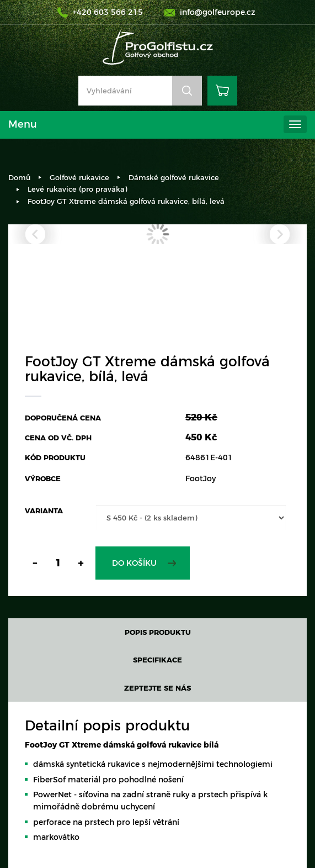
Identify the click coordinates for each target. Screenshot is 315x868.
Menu (23, 124)
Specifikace (157, 660)
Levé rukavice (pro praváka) (77, 189)
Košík (222, 91)
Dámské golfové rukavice (174, 177)
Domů (19, 177)
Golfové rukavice (79, 177)
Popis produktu (158, 632)
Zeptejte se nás (157, 688)
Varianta (44, 511)
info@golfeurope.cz (218, 12)
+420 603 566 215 (108, 12)
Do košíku (134, 563)
